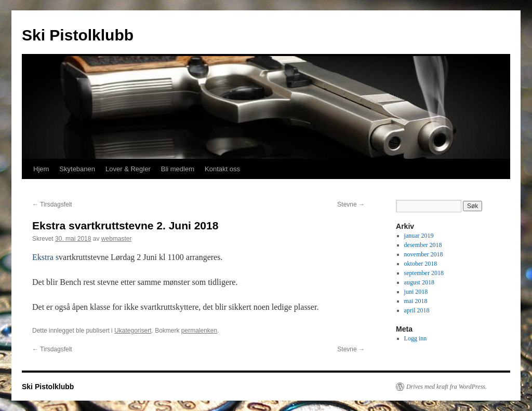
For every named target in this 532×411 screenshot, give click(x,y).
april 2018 (417, 310)
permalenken (199, 331)
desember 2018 (423, 245)
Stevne (351, 204)
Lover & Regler (128, 169)
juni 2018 (416, 292)
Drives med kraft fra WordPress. (447, 387)
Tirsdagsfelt (52, 204)
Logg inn (416, 338)
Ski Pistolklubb (78, 35)
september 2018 (424, 273)
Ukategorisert (133, 331)
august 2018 (419, 282)
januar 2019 (419, 236)
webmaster (117, 239)
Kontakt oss (222, 169)
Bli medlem (178, 169)
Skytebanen (77, 169)
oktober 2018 (421, 264)
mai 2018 (416, 301)
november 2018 (424, 254)
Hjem (41, 169)
